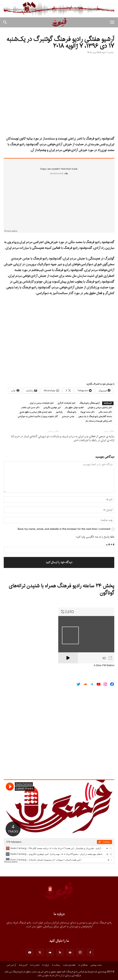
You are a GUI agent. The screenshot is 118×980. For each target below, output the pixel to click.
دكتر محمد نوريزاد (87, 412)
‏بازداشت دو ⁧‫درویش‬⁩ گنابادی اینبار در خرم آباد (35, 437)
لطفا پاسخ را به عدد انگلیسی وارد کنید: (95, 537)
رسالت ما (56, 965)
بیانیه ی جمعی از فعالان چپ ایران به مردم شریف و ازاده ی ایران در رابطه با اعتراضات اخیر (87, 438)
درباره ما (46, 965)
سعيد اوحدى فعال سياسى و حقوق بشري (36, 412)
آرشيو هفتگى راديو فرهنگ (90, 403)
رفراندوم (59, 412)
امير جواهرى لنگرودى (52, 408)
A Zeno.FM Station (104, 666)
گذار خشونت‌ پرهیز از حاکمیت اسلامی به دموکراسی (38, 417)
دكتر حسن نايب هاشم (30, 408)
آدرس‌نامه (23, 965)
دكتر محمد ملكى (105, 412)
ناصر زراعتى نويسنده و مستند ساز (99, 421)
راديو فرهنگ (71, 412)
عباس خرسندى (68, 417)
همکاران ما (83, 965)
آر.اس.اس (11, 965)
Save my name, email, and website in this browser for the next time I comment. (64, 529)
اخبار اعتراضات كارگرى (66, 403)
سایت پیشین (96, 965)
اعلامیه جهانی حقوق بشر (74, 408)
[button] (112, 22)
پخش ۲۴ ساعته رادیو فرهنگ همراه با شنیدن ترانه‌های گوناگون (61, 590)
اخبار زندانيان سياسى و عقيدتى (100, 408)
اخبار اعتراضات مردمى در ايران (42, 403)
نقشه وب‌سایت (69, 965)
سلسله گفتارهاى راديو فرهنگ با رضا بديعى (95, 417)
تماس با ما (35, 965)
